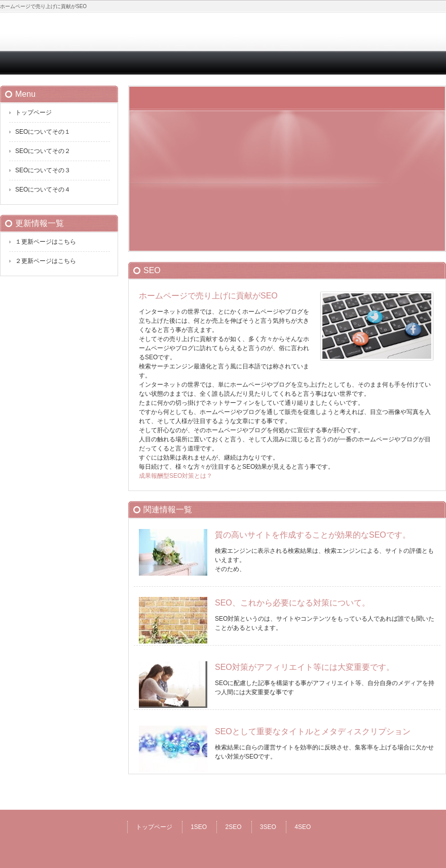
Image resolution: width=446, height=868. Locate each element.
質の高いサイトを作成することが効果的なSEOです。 (313, 535)
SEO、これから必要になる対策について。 (292, 603)
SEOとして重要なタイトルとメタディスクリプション (313, 731)
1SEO (199, 827)
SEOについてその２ (43, 151)
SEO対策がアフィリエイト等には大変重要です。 (305, 667)
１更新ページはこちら (46, 242)
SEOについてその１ (43, 132)
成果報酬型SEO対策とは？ (176, 476)
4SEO (303, 827)
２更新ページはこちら (46, 261)
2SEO (233, 827)
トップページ (33, 112)
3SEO (268, 827)
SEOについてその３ (43, 170)
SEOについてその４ (43, 190)
